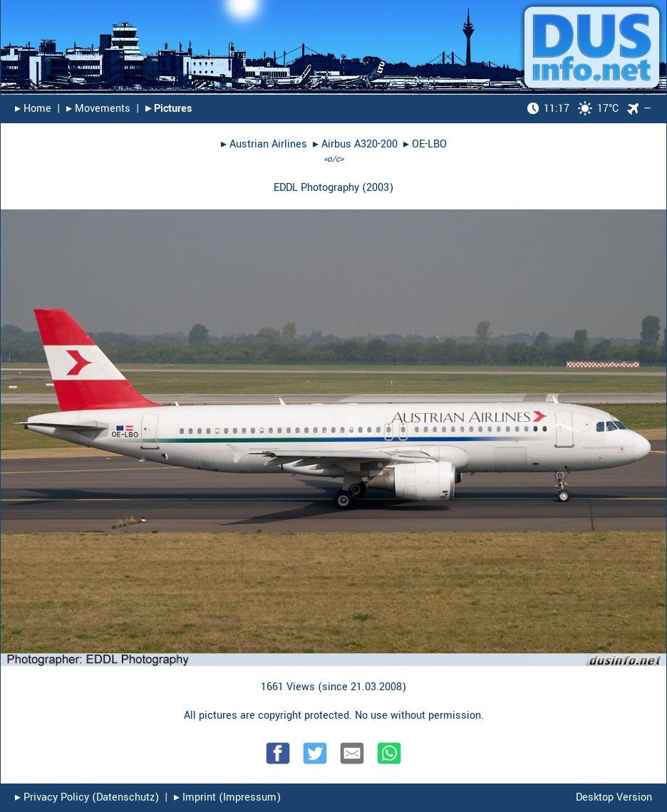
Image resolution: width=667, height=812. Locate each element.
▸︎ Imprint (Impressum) (227, 797)
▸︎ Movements (98, 109)
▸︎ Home (33, 109)
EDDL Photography (316, 188)
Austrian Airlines (268, 144)
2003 (378, 188)
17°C (573, 109)
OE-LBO (429, 144)
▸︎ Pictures (169, 109)
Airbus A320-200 (360, 144)
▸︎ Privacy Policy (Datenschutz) (87, 797)
